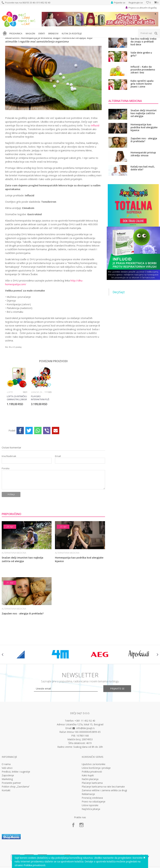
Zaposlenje (8, 813)
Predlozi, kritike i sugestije (16, 809)
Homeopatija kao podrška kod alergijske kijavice (79, 597)
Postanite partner (11, 821)
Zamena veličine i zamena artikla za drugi (104, 828)
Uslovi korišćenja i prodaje (96, 806)
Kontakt (6, 828)
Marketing (7, 817)
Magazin (17, 40)
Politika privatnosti (92, 809)
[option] (17, 430)
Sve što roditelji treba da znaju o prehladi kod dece (143, 79)
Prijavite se (117, 726)
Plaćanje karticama (92, 821)
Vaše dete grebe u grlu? (141, 92)
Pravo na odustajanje (94, 839)
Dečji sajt (6, 40)
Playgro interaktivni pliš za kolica (40, 436)
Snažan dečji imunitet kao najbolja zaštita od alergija (22, 597)
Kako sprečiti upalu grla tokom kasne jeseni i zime (142, 121)
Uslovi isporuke (90, 843)
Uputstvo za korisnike (94, 802)
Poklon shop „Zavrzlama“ (16, 824)
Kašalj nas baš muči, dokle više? (143, 206)
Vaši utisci (7, 806)
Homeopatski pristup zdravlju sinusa (143, 192)
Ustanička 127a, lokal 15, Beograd (85, 762)
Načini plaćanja (90, 817)
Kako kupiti (88, 813)
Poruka (6, 506)
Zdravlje (27, 40)
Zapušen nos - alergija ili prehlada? (23, 651)
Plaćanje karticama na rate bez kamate (103, 824)
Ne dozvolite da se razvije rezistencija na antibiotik (144, 65)
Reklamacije (88, 832)
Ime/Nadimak (9, 494)
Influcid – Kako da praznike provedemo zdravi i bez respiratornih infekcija (144, 107)
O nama (6, 802)
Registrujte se (136, 3)
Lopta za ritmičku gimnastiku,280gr (17, 436)
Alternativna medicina (44, 40)
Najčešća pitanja (91, 847)
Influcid (95, 163)
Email (58, 494)
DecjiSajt (119, 330)
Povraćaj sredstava (92, 836)
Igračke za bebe (38, 430)
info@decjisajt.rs (86, 766)
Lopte (10, 430)
